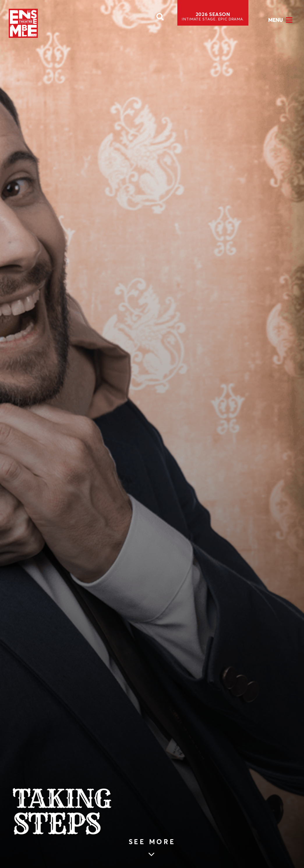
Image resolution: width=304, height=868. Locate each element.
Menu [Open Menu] (276, 20)
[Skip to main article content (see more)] (152, 848)
